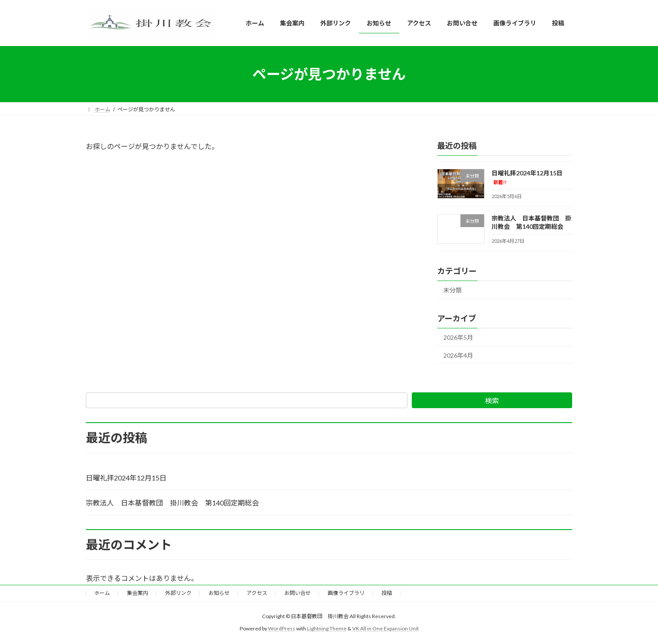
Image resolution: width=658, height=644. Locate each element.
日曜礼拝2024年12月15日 (126, 478)
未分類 (453, 290)
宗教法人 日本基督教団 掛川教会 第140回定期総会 (531, 222)
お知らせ (219, 593)
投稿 (387, 593)
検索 (492, 400)
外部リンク (178, 593)
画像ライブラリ (346, 593)
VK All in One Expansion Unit (386, 628)
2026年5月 (458, 337)
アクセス (257, 593)
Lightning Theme (327, 628)
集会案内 (138, 593)
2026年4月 (458, 355)
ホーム (102, 593)
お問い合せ (297, 593)
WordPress (282, 628)
